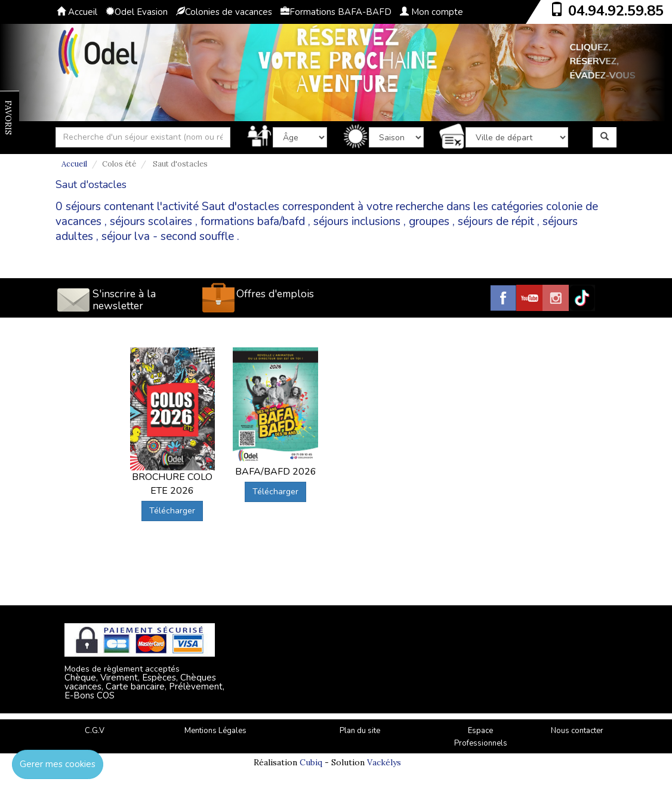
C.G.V (95, 731)
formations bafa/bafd (253, 221)
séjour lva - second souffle (168, 236)
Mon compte (431, 12)
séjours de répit (496, 221)
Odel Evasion (137, 12)
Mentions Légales (215, 731)
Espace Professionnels (481, 737)
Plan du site (360, 731)
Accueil (77, 12)
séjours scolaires (151, 221)
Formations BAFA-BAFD (336, 12)
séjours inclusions (357, 221)
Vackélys (384, 762)
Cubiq (311, 762)
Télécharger (172, 511)
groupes (429, 221)
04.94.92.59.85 (616, 11)
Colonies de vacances (224, 12)
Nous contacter (577, 731)
